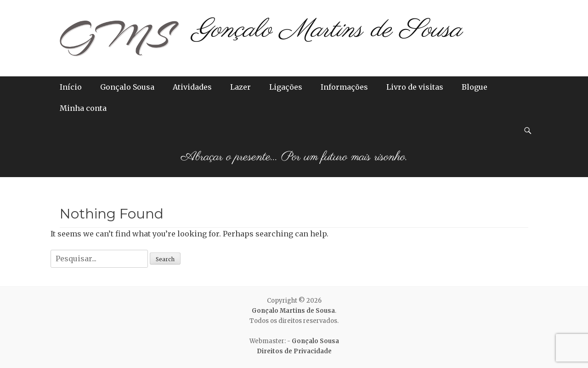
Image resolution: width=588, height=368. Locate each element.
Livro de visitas (415, 87)
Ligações (286, 87)
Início (71, 87)
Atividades (192, 87)
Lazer (240, 87)
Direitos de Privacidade (294, 351)
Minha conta (83, 108)
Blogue (475, 87)
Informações (344, 87)
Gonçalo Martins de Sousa (327, 30)
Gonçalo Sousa (127, 87)
